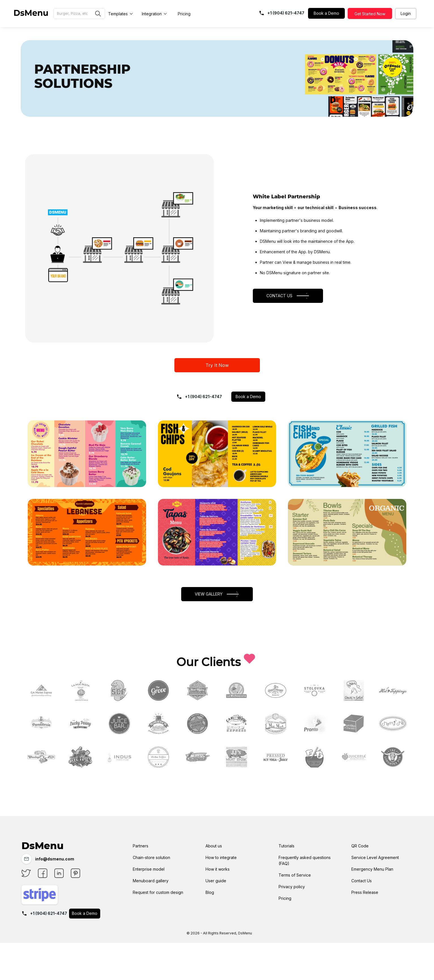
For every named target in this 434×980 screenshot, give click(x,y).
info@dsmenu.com (48, 860)
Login (406, 13)
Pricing (184, 14)
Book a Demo (326, 13)
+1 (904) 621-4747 (199, 397)
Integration (152, 14)
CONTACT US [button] (288, 296)
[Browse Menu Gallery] (79, 14)
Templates (118, 14)
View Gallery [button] (217, 595)
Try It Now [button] (217, 366)
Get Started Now (370, 14)
